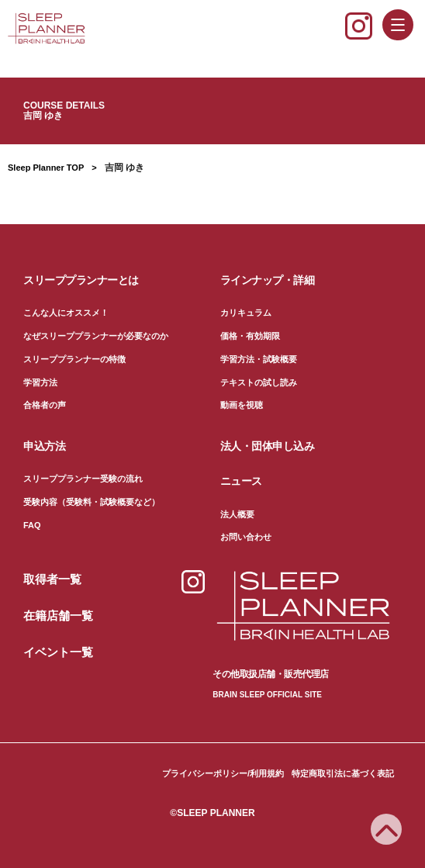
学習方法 (40, 382)
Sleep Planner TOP (46, 168)
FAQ (32, 525)
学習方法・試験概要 (259, 359)
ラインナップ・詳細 (268, 280)
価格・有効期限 (250, 336)
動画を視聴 (242, 405)
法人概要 (237, 514)
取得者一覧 (52, 579)
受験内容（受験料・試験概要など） (92, 502)
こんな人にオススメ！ (66, 313)
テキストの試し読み (259, 382)
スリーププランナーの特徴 (74, 359)
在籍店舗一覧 (58, 616)
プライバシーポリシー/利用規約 (223, 773)
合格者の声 (45, 405)
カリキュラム (246, 313)
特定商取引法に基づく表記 (343, 773)
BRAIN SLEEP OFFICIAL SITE (267, 695)
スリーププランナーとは (81, 280)
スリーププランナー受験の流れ (83, 479)
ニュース (241, 481)
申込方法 (44, 446)
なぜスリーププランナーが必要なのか (96, 336)
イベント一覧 (58, 652)
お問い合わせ (246, 537)
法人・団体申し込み (268, 446)
